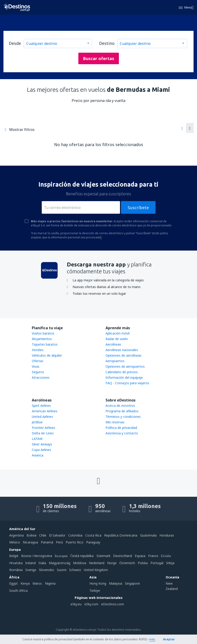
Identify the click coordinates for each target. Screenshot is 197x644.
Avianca (38, 455)
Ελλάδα (166, 556)
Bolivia (31, 535)
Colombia (75, 535)
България (61, 556)
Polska (143, 563)
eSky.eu (76, 604)
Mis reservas (115, 422)
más (152, 639)
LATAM (37, 439)
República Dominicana (121, 535)
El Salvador (57, 535)
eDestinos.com (113, 604)
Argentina (16, 535)
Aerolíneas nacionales (122, 350)
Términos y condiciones (123, 417)
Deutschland (123, 556)
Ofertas (38, 361)
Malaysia (116, 583)
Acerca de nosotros (120, 406)
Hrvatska (16, 563)
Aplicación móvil (118, 333)
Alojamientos (42, 339)
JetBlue (37, 422)
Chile (43, 535)
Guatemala (148, 535)
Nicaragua (30, 542)
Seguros (38, 372)
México (15, 542)
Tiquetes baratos (45, 344)
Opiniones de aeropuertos (125, 366)
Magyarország (60, 563)
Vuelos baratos (43, 333)
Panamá (47, 542)
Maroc (37, 583)
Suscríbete (138, 208)
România (16, 570)
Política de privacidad (121, 428)
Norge (112, 563)
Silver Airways (42, 444)
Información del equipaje (124, 377)
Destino (107, 43)
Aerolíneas (113, 344)
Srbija (170, 563)
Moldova (80, 563)
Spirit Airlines (41, 406)
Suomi (62, 570)
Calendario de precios (122, 372)
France (153, 556)
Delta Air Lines (43, 433)
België (14, 556)
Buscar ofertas (99, 58)
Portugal (157, 563)
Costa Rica (93, 535)
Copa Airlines (41, 450)
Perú (59, 542)
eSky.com (91, 604)
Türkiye (95, 591)
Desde (15, 43)
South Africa (18, 591)
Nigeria (50, 583)
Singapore (132, 583)
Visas (36, 366)
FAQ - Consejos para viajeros (127, 383)
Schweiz (75, 570)
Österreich (127, 563)
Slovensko (47, 570)
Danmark (103, 556)
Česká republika (82, 556)
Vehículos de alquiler (47, 355)
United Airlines (42, 417)
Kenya (25, 583)
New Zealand (172, 586)
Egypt (13, 583)
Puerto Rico (75, 542)
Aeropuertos (115, 361)
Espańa (140, 556)
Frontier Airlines (44, 428)
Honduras (167, 535)
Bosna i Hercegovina (37, 556)
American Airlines (45, 411)
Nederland (97, 563)
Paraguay (93, 542)
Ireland (31, 563)
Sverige (31, 570)
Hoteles (38, 350)
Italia (42, 563)
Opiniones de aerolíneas (123, 355)
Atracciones (41, 377)
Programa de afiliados (122, 411)
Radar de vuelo (117, 339)
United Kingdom (96, 570)
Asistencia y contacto (122, 433)
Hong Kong (98, 583)
